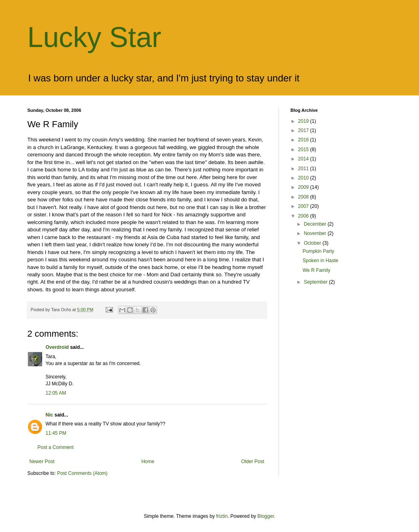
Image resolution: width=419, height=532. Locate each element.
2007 (304, 206)
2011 (304, 169)
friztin (222, 516)
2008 (304, 197)
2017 (304, 130)
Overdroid (57, 347)
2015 (304, 150)
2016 (304, 140)
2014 (304, 159)
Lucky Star (95, 37)
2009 (304, 187)
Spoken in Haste (320, 261)
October (313, 243)
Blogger (266, 516)
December (316, 224)
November (316, 233)
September (316, 282)
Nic (50, 415)
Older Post (253, 461)
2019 (304, 121)
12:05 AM (56, 393)
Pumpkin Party (318, 251)
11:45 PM (56, 433)
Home (148, 461)
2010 (304, 178)
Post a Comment (56, 447)
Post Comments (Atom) (82, 473)
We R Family (316, 270)
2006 (304, 216)
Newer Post (42, 461)
